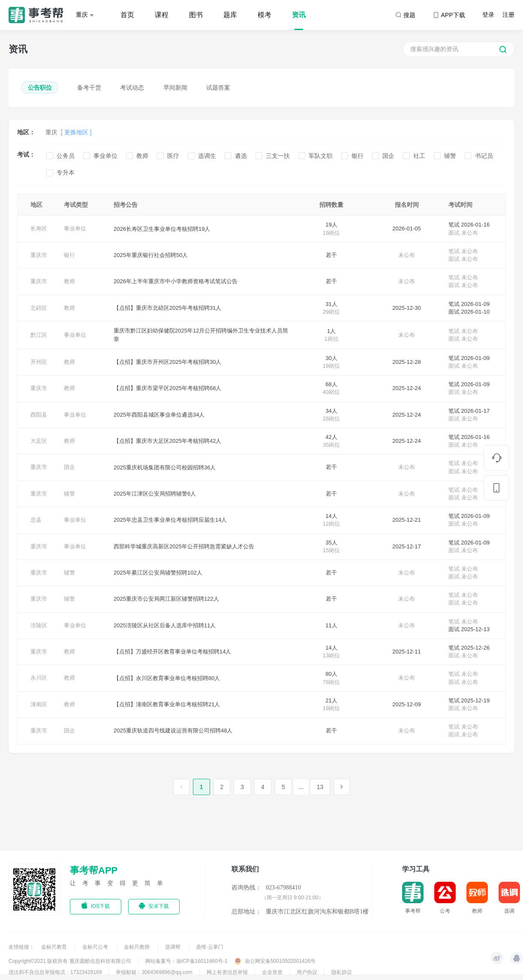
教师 (142, 156)
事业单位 (105, 156)
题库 (230, 15)
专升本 (66, 172)
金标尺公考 (96, 947)
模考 (265, 15)
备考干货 (89, 88)
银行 (358, 156)
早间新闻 (175, 88)
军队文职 (321, 156)
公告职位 (40, 88)
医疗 (173, 156)
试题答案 (218, 88)
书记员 (484, 156)
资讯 (299, 15)
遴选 (241, 156)
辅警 (450, 156)
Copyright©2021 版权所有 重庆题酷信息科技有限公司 (70, 961)
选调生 (207, 156)
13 (320, 787)
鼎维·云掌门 (209, 947)
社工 (419, 156)
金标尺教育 (55, 947)
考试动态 (132, 88)
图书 (196, 15)
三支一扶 (278, 156)
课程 (162, 15)
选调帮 (173, 947)
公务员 (66, 156)
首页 (127, 15)
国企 (388, 156)
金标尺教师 (137, 947)
